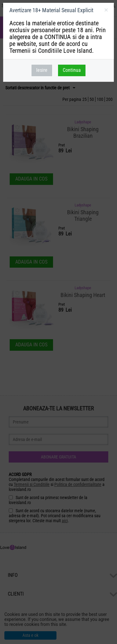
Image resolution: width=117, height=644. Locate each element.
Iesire (42, 70)
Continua (72, 70)
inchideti (106, 11)
